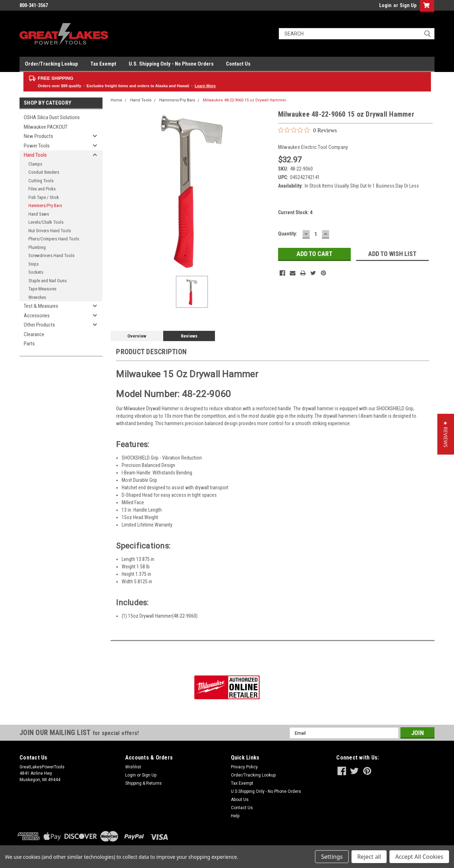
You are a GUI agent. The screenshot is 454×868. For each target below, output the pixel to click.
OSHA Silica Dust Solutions (52, 117)
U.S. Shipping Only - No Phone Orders (171, 64)
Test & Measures (41, 306)
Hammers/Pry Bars (45, 205)
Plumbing (37, 247)
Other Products (39, 325)
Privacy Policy (244, 767)
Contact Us (238, 64)
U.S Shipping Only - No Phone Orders (266, 791)
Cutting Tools (41, 181)
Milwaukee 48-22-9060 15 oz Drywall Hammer (245, 100)
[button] (446, 434)
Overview (137, 336)
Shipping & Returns (143, 783)
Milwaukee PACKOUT (46, 127)
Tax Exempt (103, 64)
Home (117, 100)
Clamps (35, 164)
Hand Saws (39, 214)
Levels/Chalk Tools (46, 222)
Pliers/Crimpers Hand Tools (54, 239)
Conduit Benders (44, 172)
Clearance (34, 334)
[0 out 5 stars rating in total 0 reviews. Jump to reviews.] (308, 130)
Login (385, 5)
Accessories (37, 316)
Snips (34, 264)
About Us (240, 800)
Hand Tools (35, 155)
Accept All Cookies (419, 857)
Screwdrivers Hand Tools (51, 255)
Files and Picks (42, 189)
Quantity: (288, 234)
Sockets (36, 272)
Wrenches (37, 297)
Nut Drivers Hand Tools (50, 231)
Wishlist (133, 767)
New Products (38, 136)
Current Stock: (295, 212)
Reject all (369, 857)
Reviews (189, 336)
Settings (332, 857)
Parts (29, 344)
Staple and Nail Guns (48, 281)
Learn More (205, 86)
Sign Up (408, 5)
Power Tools (37, 146)
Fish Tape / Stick (44, 197)
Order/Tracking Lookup (51, 64)
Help (235, 816)
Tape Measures (42, 289)
